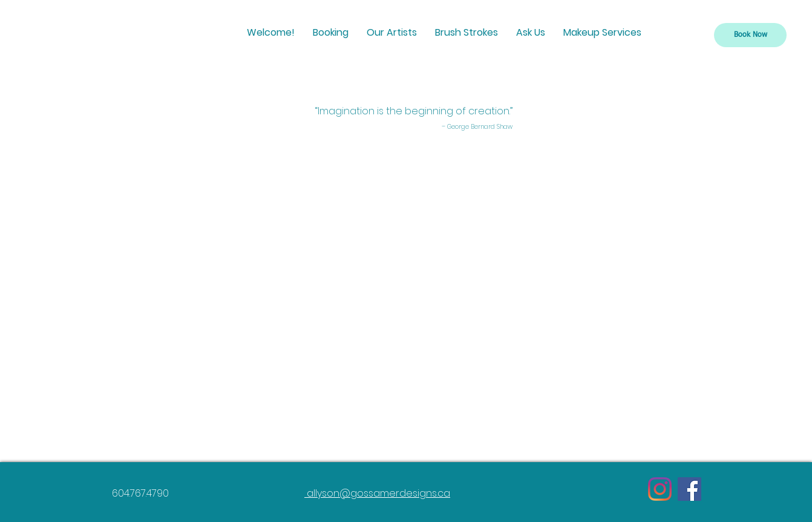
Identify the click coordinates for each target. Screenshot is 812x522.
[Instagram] (660, 489)
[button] (331, 33)
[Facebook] (689, 489)
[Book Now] (750, 35)
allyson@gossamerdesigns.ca (377, 493)
